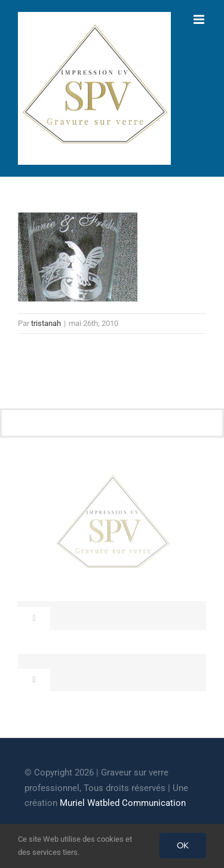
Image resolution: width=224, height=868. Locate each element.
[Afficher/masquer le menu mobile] (200, 19)
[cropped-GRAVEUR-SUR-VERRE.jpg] (112, 478)
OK (183, 845)
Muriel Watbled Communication (123, 803)
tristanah (46, 323)
